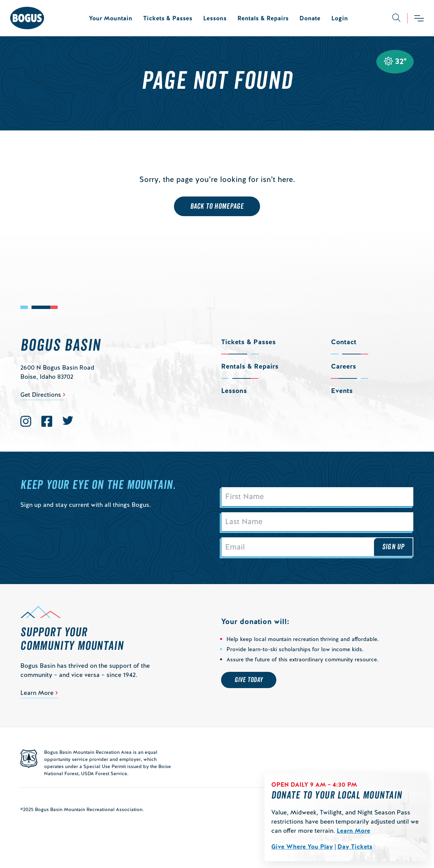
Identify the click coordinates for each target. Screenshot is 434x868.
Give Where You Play (302, 846)
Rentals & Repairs (263, 18)
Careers (343, 366)
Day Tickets (355, 846)
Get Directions (41, 395)
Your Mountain (111, 18)
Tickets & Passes (168, 18)
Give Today (249, 680)
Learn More (353, 831)
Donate (310, 18)
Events (342, 391)
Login (340, 18)
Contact (344, 342)
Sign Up (393, 547)
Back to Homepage (217, 206)
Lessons (215, 18)
